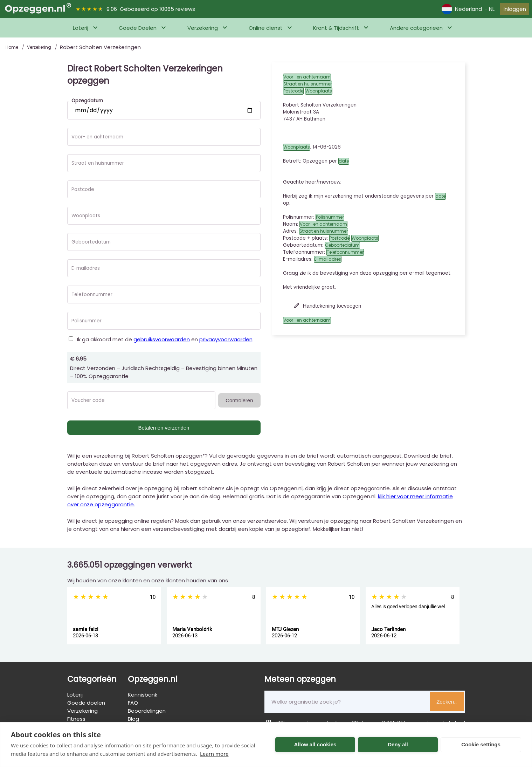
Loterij (81, 32)
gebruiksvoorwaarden (162, 344)
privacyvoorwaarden (226, 344)
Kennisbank (143, 699)
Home (12, 51)
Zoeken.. (447, 706)
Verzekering (203, 32)
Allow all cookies (315, 744)
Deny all (398, 744)
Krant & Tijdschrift (336, 32)
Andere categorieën (416, 32)
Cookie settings (481, 744)
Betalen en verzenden (164, 432)
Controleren (239, 405)
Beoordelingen (147, 715)
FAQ (133, 707)
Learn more (214, 754)
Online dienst (266, 32)
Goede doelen (86, 707)
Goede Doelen (138, 32)
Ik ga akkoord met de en (165, 344)
